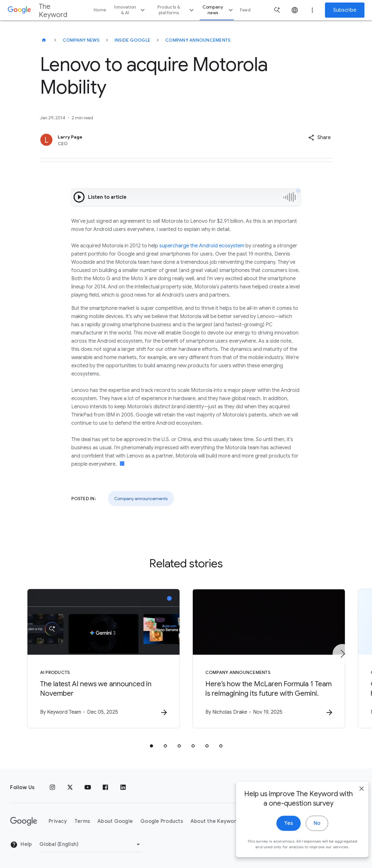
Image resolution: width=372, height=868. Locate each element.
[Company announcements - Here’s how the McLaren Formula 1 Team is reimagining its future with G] (269, 658)
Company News (81, 40)
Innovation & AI (130, 10)
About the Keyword (215, 821)
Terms (82, 821)
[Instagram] (52, 788)
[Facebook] (105, 788)
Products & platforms (176, 10)
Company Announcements (198, 40)
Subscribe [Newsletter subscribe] (345, 10)
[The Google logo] (24, 821)
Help (21, 845)
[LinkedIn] (123, 788)
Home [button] (100, 10)
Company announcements (141, 499)
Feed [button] (245, 10)
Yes (279, 834)
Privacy (58, 821)
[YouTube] (88, 788)
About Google (115, 821)
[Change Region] (91, 844)
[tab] (151, 746)
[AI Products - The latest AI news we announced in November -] (103, 658)
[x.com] (70, 788)
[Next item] (342, 654)
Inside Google (132, 40)
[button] (319, 138)
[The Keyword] (44, 40)
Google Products (162, 821)
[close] (352, 799)
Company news (218, 10)
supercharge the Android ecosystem (202, 246)
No (308, 834)
